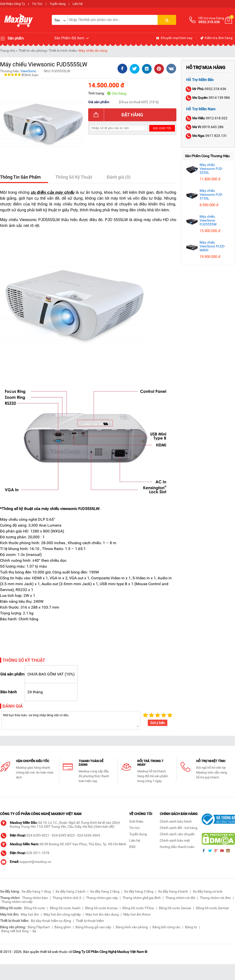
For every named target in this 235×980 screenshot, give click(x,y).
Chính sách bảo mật (175, 840)
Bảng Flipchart (39, 927)
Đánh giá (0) (119, 177)
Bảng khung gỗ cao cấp (93, 927)
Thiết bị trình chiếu (62, 51)
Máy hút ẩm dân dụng (102, 914)
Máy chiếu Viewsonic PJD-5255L (211, 169)
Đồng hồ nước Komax (101, 908)
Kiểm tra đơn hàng (216, 38)
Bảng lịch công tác (166, 927)
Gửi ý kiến (158, 723)
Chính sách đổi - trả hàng (179, 828)
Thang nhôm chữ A (67, 898)
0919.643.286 (205, 127)
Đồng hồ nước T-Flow (138, 908)
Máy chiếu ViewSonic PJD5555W (208, 220)
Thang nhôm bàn (35, 898)
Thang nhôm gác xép (102, 898)
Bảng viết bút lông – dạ (19, 931)
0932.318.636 (206, 89)
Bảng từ (191, 927)
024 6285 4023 (63, 835)
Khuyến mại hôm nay (174, 38)
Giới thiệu (136, 821)
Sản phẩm (12, 39)
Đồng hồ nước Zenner (175, 908)
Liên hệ (78, 4)
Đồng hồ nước (35, 908)
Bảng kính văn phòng (132, 927)
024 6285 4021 (38, 835)
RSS (132, 847)
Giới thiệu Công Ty (12, 4)
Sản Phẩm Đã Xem (72, 38)
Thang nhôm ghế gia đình (142, 898)
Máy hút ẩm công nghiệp (62, 914)
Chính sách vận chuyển (177, 834)
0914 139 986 (208, 98)
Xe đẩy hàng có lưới (208, 891)
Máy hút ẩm (30, 914)
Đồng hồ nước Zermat (212, 908)
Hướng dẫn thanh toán (177, 847)
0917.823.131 (207, 136)
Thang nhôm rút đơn (215, 898)
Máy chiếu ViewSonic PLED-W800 (212, 246)
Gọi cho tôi (162, 128)
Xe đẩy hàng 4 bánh (173, 891)
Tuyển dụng (58, 4)
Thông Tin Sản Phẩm (20, 177)
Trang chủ (8, 51)
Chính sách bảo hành (176, 821)
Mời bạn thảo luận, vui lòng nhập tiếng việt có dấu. (71, 720)
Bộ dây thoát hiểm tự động (51, 921)
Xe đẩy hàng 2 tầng (105, 891)
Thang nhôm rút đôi (180, 898)
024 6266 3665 (89, 835)
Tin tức (134, 828)
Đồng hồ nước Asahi (65, 908)
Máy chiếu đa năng (93, 51)
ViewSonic (28, 71)
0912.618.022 (207, 118)
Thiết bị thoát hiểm (90, 921)
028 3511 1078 (38, 853)
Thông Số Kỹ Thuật (74, 177)
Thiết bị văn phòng (32, 51)
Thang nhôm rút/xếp (17, 902)
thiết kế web (49, 952)
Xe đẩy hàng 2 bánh (70, 891)
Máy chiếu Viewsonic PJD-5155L (211, 194)
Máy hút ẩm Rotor (137, 914)
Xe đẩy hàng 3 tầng (139, 891)
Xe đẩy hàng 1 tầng (36, 891)
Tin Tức (37, 4)
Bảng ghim (63, 927)
